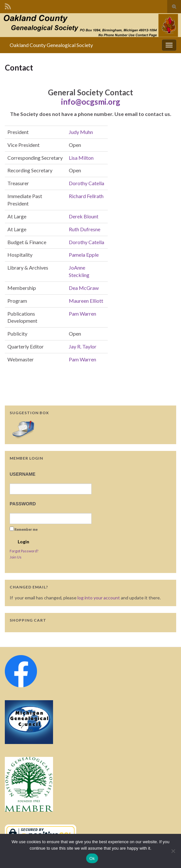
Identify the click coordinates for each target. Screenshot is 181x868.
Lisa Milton (81, 158)
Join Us (16, 557)
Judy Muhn (81, 132)
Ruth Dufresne (85, 229)
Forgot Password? (24, 551)
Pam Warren (82, 314)
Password (23, 504)
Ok (92, 858)
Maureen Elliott (86, 301)
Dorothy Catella (87, 183)
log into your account (99, 598)
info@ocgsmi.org (91, 102)
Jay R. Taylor (83, 346)
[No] (173, 851)
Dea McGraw (84, 288)
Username (23, 474)
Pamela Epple (84, 255)
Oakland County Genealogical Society (51, 45)
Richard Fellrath (86, 196)
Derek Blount (84, 216)
